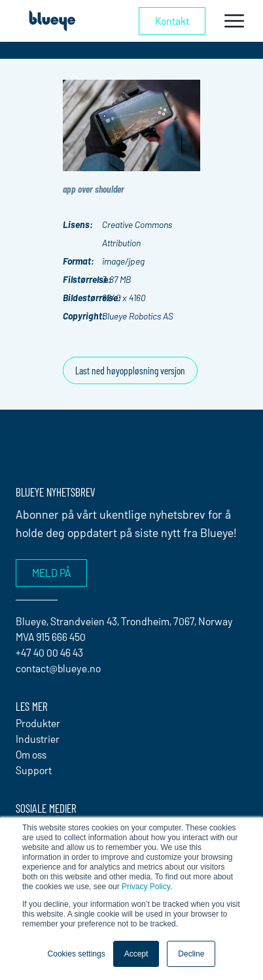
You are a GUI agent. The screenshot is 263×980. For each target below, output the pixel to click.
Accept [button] (136, 954)
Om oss (31, 754)
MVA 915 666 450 (51, 637)
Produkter (38, 723)
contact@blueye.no (58, 668)
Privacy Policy (146, 887)
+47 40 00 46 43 (49, 652)
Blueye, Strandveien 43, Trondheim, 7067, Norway (124, 621)
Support (34, 770)
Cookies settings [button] (77, 954)
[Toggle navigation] (234, 21)
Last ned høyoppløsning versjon (130, 370)
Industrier (38, 739)
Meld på (51, 573)
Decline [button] (191, 954)
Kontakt (172, 21)
